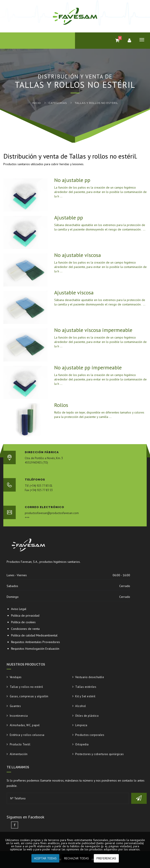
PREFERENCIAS (106, 858)
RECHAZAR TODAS (77, 858)
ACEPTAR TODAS (45, 858)
